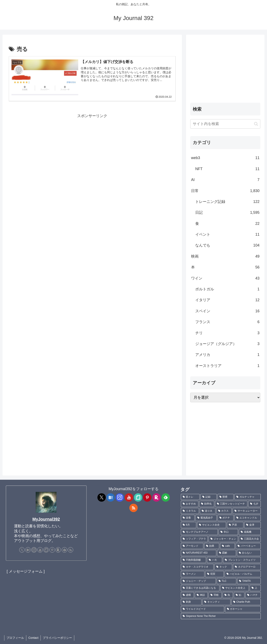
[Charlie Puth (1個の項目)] (246, 602)
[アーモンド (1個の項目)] (192, 546)
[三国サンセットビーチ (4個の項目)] (231, 504)
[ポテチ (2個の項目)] (226, 518)
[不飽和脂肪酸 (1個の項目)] (193, 560)
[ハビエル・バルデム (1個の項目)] (243, 574)
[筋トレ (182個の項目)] (190, 497)
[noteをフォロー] (46, 550)
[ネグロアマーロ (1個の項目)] (247, 567)
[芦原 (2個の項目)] (235, 525)
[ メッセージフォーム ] (26, 571)
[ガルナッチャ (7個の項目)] (248, 497)
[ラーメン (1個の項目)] (193, 574)
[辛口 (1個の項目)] (228, 532)
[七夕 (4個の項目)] (254, 504)
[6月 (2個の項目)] (189, 525)
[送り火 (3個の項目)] (208, 511)
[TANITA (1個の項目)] (249, 581)
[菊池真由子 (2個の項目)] (206, 518)
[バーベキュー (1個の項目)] (248, 546)
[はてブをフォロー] (28, 550)
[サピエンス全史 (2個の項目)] (212, 525)
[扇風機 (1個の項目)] (250, 532)
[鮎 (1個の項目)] (239, 595)
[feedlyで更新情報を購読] (64, 550)
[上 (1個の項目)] (255, 588)
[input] (225, 124)
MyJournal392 (46, 519)
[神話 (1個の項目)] (201, 595)
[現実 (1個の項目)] (215, 574)
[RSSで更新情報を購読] (71, 550)
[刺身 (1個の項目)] (191, 602)
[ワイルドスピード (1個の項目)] (202, 609)
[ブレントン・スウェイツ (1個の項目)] (242, 560)
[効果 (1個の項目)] (212, 546)
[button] (256, 124)
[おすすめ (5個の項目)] (190, 504)
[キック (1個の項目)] (223, 567)
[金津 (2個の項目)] (253, 525)
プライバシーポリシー (57, 638)
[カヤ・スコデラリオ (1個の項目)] (197, 567)
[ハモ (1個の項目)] (215, 560)
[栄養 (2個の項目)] (188, 518)
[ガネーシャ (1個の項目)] (243, 609)
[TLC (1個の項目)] (227, 581)
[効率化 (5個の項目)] (207, 504)
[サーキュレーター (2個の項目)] (247, 511)
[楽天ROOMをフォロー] (58, 550)
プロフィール (15, 638)
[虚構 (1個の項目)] (187, 595)
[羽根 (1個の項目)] (215, 595)
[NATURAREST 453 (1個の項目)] (199, 553)
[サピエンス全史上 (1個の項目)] (235, 588)
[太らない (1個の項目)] (249, 553)
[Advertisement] (92, 149)
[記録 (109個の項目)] (209, 497)
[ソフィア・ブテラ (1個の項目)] (194, 539)
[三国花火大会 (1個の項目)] (250, 539)
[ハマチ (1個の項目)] (253, 595)
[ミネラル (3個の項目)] (190, 511)
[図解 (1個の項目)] (227, 553)
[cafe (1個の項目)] (227, 546)
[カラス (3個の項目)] (224, 511)
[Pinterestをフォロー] (52, 550)
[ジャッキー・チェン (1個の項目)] (223, 539)
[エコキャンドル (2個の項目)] (248, 518)
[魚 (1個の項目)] (228, 595)
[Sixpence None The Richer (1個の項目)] (221, 616)
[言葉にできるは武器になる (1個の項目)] (200, 588)
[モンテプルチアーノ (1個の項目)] (199, 532)
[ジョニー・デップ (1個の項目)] (198, 581)
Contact (33, 638)
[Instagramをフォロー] (34, 550)
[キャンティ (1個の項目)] (216, 602)
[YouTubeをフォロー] (40, 550)
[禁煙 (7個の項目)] (226, 497)
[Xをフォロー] (22, 550)
